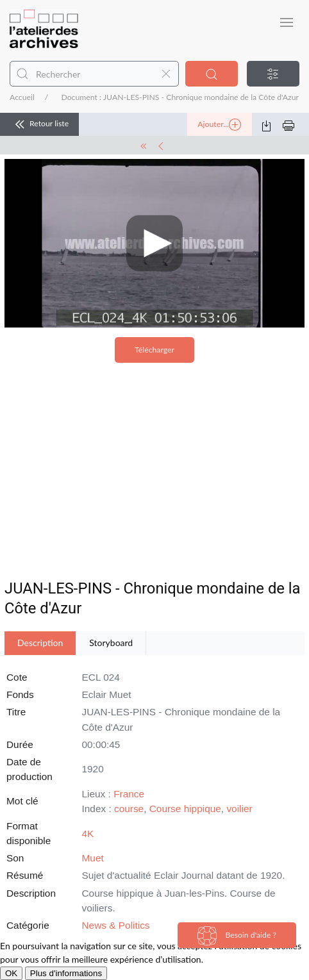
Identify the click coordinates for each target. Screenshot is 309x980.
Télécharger (154, 350)
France (129, 794)
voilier (239, 809)
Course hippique (185, 809)
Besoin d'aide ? (237, 936)
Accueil (22, 97)
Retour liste (39, 124)
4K (88, 834)
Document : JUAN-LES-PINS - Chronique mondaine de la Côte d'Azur (180, 97)
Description (40, 643)
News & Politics (116, 925)
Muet (93, 858)
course (129, 809)
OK (11, 973)
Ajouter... (219, 125)
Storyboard (111, 643)
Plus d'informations (66, 973)
